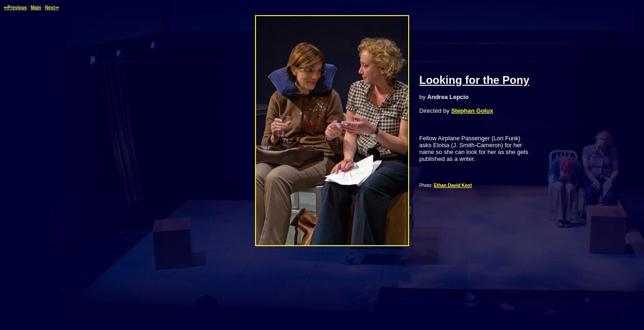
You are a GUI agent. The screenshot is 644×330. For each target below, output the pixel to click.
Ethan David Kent (453, 185)
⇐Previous (15, 8)
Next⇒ (52, 8)
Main (36, 8)
